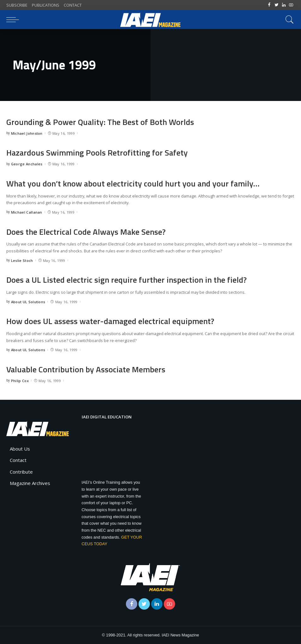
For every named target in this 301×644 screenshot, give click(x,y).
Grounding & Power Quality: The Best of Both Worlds (100, 122)
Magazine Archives (30, 483)
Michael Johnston (27, 133)
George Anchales (27, 164)
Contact (18, 460)
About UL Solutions (28, 302)
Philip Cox (20, 381)
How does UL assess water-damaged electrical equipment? (111, 321)
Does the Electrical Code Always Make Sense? (86, 232)
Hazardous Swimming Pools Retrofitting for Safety (97, 153)
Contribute (21, 472)
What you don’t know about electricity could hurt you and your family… (133, 183)
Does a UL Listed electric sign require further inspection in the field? (127, 280)
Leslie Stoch (22, 260)
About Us (20, 449)
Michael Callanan (27, 212)
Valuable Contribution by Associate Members (86, 369)
